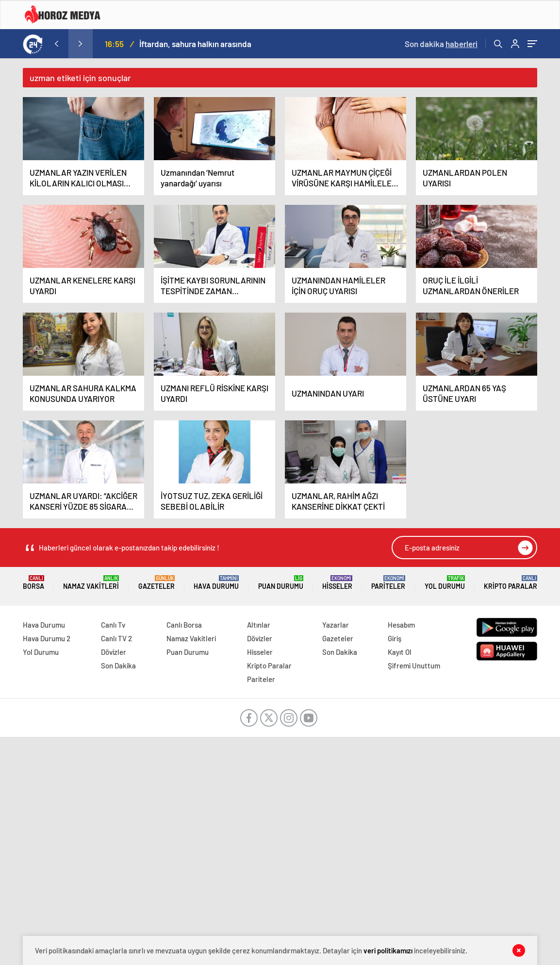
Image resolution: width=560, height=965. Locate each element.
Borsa (33, 583)
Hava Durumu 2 (47, 638)
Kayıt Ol (400, 652)
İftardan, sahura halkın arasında (195, 44)
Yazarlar (336, 625)
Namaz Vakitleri (91, 583)
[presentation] (56, 44)
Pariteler (388, 583)
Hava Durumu (216, 583)
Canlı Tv (113, 625)
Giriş (395, 638)
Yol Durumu (445, 583)
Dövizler (114, 652)
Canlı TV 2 (116, 638)
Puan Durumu (281, 583)
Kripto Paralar (511, 583)
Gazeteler (156, 583)
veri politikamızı (388, 950)
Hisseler (337, 583)
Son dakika (441, 44)
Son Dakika (118, 666)
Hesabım (401, 625)
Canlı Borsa (184, 625)
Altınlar (259, 625)
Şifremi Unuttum (414, 666)
